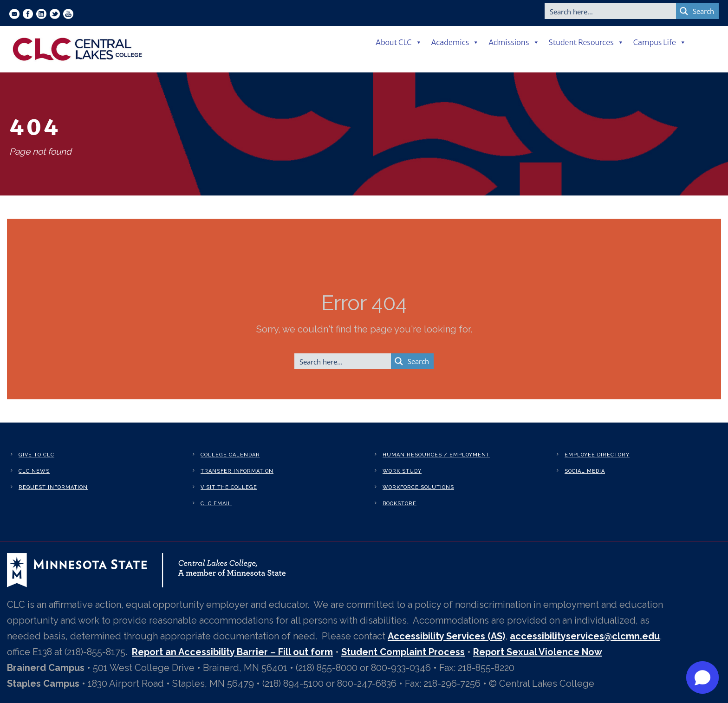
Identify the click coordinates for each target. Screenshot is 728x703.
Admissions (514, 42)
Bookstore (400, 504)
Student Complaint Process (403, 652)
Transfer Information (237, 471)
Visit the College (229, 487)
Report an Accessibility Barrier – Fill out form (232, 652)
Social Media (585, 471)
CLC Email (216, 504)
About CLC (399, 42)
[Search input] (611, 11)
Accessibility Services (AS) (446, 636)
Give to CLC (36, 455)
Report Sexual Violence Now (538, 652)
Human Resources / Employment (436, 455)
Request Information (53, 487)
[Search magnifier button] (697, 11)
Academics (455, 42)
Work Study (402, 471)
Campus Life (660, 42)
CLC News (34, 471)
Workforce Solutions (418, 487)
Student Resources (586, 42)
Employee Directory (597, 455)
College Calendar (230, 455)
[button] (702, 677)
